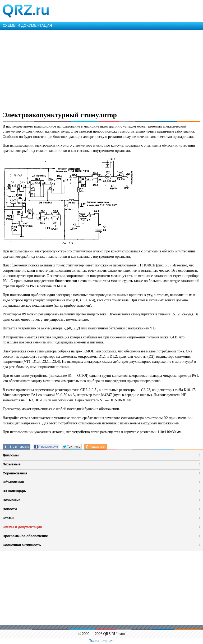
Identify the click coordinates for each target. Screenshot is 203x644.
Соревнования (15, 473)
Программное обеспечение (25, 536)
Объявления (13, 482)
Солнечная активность (22, 545)
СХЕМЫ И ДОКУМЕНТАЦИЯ (27, 25)
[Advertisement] (101, 69)
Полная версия (101, 641)
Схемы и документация (22, 527)
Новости (10, 509)
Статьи (9, 518)
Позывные (12, 464)
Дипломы (11, 455)
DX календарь (14, 491)
